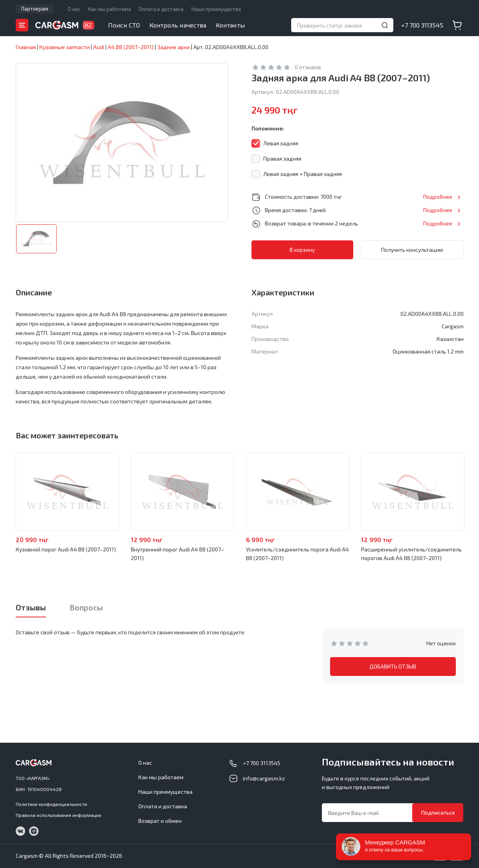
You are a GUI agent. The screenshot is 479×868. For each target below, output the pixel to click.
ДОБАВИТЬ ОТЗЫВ (393, 666)
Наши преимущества (216, 9)
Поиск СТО (124, 25)
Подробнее (438, 197)
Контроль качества (178, 25)
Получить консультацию (412, 250)
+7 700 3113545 (422, 25)
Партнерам (35, 9)
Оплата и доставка (161, 9)
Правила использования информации (59, 815)
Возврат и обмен (160, 821)
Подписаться (438, 812)
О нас (74, 9)
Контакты (230, 25)
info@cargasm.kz (264, 778)
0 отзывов (308, 67)
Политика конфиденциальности (51, 804)
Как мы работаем (109, 9)
